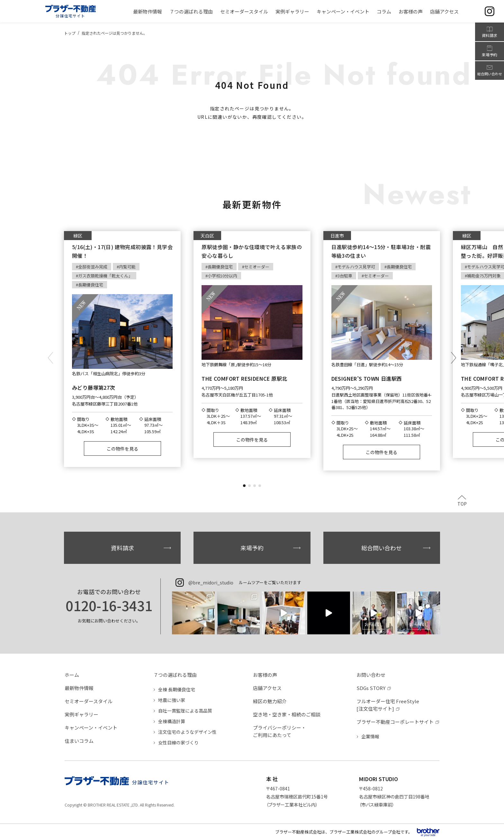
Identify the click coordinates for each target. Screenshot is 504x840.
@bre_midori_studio (211, 583)
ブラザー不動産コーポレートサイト (395, 722)
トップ (70, 33)
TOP (462, 503)
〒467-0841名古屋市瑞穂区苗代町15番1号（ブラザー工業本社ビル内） (297, 797)
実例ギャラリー (81, 714)
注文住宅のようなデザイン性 (187, 732)
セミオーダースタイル (89, 701)
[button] (244, 486)
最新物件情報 (79, 688)
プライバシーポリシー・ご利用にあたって (279, 731)
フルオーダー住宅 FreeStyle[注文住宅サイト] (388, 705)
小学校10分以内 (222, 276)
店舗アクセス (267, 688)
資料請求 (122, 548)
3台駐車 (345, 276)
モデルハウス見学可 (356, 267)
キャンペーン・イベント (91, 728)
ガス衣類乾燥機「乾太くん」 (105, 276)
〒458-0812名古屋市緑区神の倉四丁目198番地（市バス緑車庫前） (394, 797)
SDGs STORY (371, 688)
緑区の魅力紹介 (270, 701)
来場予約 (252, 548)
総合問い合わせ (382, 548)
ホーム (72, 675)
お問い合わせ (371, 675)
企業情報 (370, 736)
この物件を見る (122, 449)
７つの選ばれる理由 (175, 675)
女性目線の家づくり (178, 742)
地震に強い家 (172, 700)
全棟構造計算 (172, 721)
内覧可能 (127, 267)
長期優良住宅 (91, 285)
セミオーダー (257, 267)
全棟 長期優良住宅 (177, 689)
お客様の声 (265, 675)
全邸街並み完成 (93, 267)
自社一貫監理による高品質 (185, 711)
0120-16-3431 (109, 605)
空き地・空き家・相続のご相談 (287, 714)
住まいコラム (79, 741)
